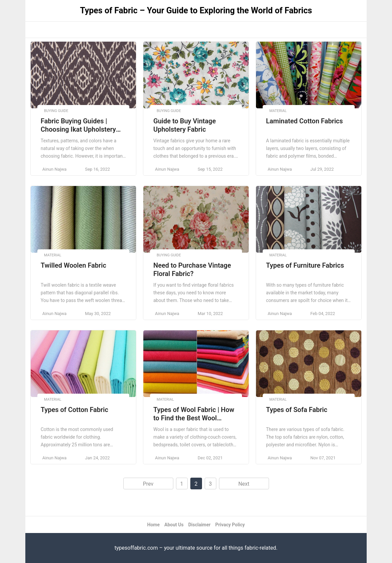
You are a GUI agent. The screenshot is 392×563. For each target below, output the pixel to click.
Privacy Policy (230, 525)
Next (244, 484)
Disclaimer (199, 525)
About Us (174, 525)
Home (153, 525)
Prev (148, 484)
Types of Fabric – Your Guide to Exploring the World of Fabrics (196, 10)
